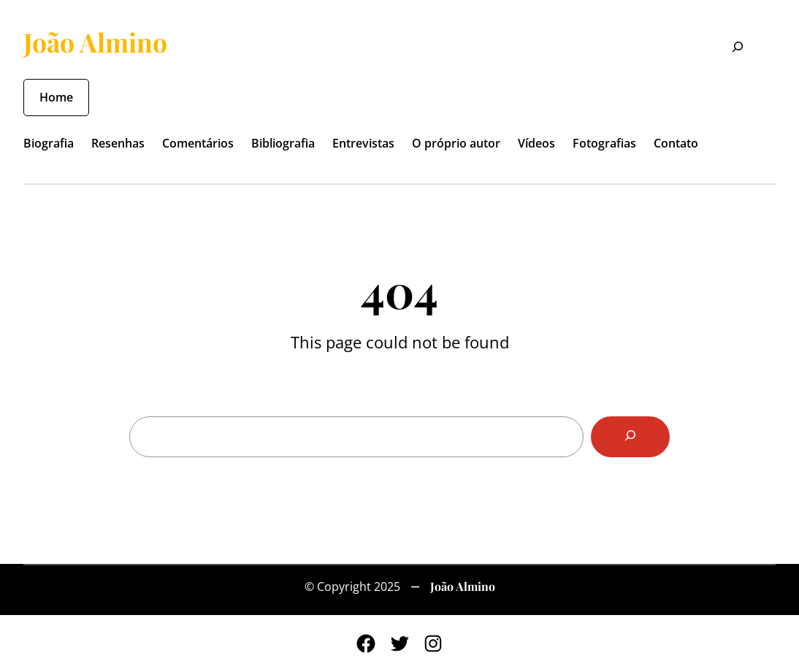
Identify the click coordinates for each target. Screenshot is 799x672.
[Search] (630, 437)
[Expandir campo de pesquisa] (729, 48)
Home (56, 97)
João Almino (95, 42)
